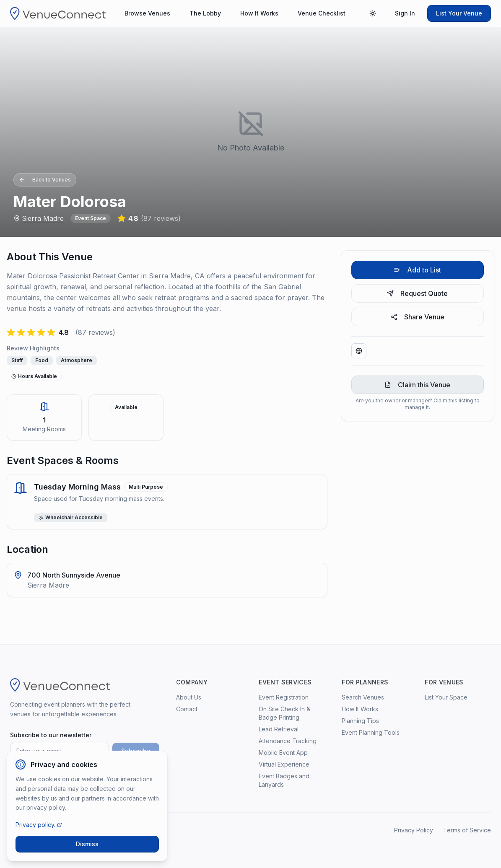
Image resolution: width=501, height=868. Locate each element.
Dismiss (87, 844)
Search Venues (363, 697)
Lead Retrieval (279, 729)
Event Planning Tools (371, 732)
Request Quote (417, 293)
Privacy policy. (39, 825)
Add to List (417, 270)
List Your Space (446, 697)
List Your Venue (459, 13)
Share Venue (418, 317)
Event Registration (284, 697)
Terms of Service (467, 830)
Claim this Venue (417, 385)
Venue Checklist (322, 13)
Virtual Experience (284, 764)
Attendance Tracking (288, 741)
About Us (189, 697)
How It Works (259, 13)
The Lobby (205, 13)
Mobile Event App (283, 753)
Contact (187, 709)
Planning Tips (360, 721)
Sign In (405, 13)
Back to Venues (45, 180)
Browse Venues (147, 13)
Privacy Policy (414, 830)
